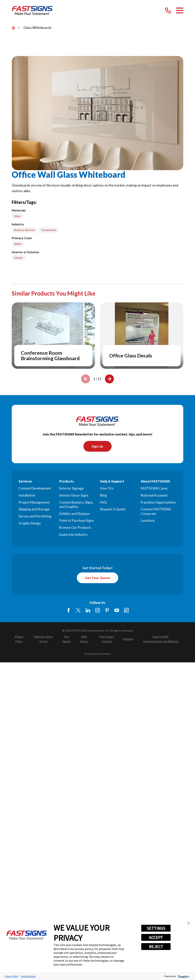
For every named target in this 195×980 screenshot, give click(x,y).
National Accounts (154, 495)
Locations (148, 521)
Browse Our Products (75, 528)
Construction (49, 230)
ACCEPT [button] (156, 937)
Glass (17, 216)
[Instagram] (97, 610)
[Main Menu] (180, 10)
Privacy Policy (12, 976)
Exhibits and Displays (74, 514)
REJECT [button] (156, 947)
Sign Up (97, 446)
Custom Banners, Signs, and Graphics (76, 505)
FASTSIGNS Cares (154, 488)
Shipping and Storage (34, 509)
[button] (189, 923)
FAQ (103, 502)
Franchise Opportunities (158, 502)
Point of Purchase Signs (76, 521)
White (18, 244)
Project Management (34, 502)
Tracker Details (28, 976)
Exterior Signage (71, 488)
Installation (27, 495)
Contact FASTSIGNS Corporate (156, 511)
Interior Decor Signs (74, 495)
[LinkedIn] (88, 610)
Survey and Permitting (35, 516)
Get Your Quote (97, 578)
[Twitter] (78, 610)
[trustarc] (184, 976)
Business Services (24, 230)
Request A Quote (113, 509)
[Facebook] (69, 610)
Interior (19, 258)
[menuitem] (19, 639)
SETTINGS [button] (156, 928)
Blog (103, 495)
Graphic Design (30, 523)
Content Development (35, 488)
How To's (107, 488)
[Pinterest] (107, 610)
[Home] (32, 11)
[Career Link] (126, 610)
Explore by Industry (73, 534)
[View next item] (109, 379)
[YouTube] (117, 610)
